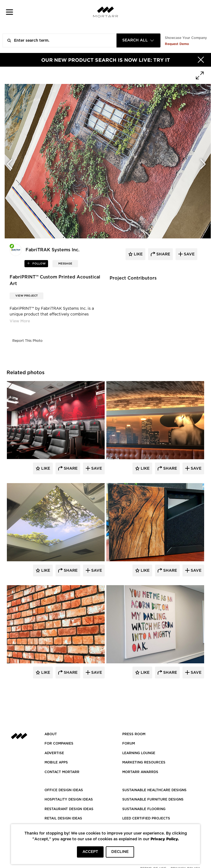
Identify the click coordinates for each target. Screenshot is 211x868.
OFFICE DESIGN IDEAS (64, 790)
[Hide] (201, 60)
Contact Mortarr (62, 772)
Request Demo (177, 44)
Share (70, 469)
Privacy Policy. (165, 839)
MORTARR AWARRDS (140, 772)
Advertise (54, 753)
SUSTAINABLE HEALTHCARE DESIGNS (154, 790)
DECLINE (120, 852)
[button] (9, 12)
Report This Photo (27, 341)
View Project (27, 296)
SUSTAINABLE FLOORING (144, 809)
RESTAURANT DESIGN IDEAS (69, 809)
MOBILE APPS (56, 762)
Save (96, 469)
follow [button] (39, 264)
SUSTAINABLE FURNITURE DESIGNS (153, 799)
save (189, 254)
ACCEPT (90, 852)
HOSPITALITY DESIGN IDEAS (69, 799)
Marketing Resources (144, 762)
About (51, 734)
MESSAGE (65, 264)
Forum (129, 743)
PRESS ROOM (134, 734)
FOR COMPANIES (59, 743)
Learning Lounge (139, 753)
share (163, 254)
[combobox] (138, 40)
